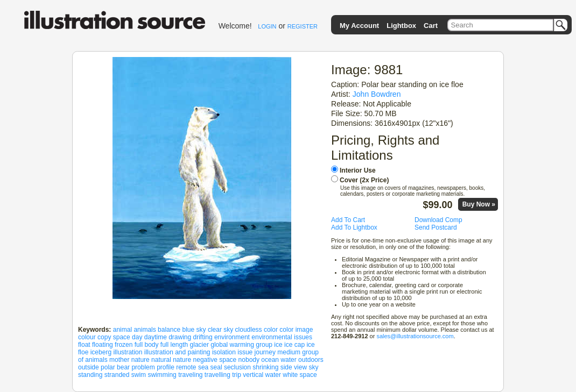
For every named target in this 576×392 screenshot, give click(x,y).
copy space (114, 337)
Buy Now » (479, 204)
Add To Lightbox (354, 227)
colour (87, 337)
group (264, 345)
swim (139, 375)
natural (161, 360)
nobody (249, 360)
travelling (217, 375)
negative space (215, 360)
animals (145, 330)
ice (278, 345)
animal (122, 330)
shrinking (265, 367)
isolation (224, 352)
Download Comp (438, 220)
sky (313, 367)
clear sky (220, 330)
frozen (124, 345)
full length (174, 345)
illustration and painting (177, 352)
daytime (156, 337)
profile (166, 367)
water (273, 375)
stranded (117, 375)
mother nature (129, 360)
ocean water (279, 360)
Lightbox (401, 26)
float (84, 345)
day (137, 337)
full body (147, 345)
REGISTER (303, 26)
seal (216, 367)
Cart (431, 26)
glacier (199, 345)
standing (90, 375)
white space (300, 375)
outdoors (311, 360)
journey (265, 352)
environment (232, 337)
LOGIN (267, 26)
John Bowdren (377, 94)
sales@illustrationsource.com (415, 336)
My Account (359, 26)
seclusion (237, 367)
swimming (162, 375)
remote (186, 367)
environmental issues (282, 337)
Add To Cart (348, 220)
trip (237, 375)
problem (143, 367)
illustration (128, 352)
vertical (253, 375)
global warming (232, 345)
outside (89, 367)
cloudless (249, 330)
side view (294, 367)
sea (203, 367)
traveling (190, 375)
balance (169, 330)
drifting (203, 337)
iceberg (101, 352)
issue (245, 352)
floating (103, 345)
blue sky (194, 330)
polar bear (115, 367)
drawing (180, 337)
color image (296, 330)
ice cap (294, 345)
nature (182, 360)
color (271, 330)
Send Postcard (436, 227)
